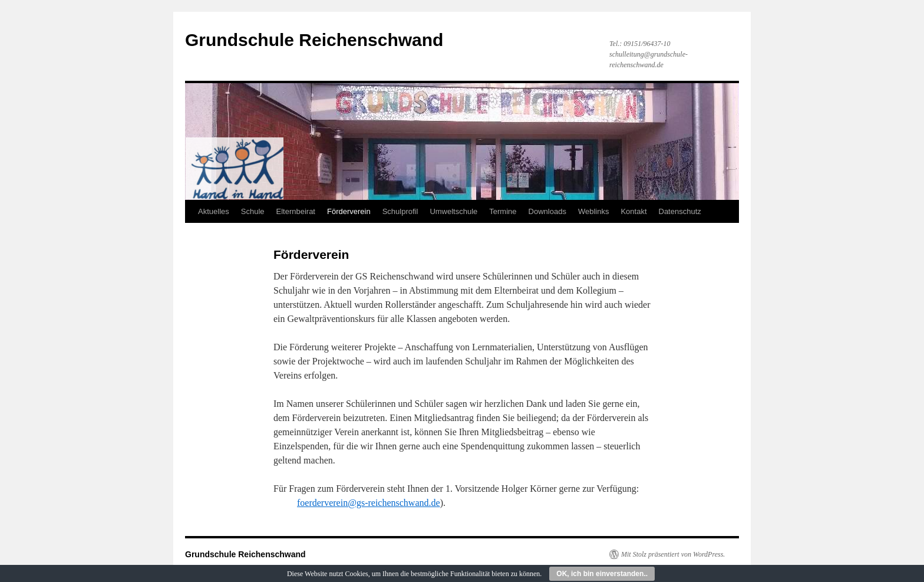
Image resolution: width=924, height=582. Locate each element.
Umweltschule (453, 211)
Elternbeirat (296, 211)
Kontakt (633, 211)
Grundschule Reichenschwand (314, 40)
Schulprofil (400, 211)
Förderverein (349, 211)
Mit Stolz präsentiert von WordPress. (673, 554)
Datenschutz (680, 211)
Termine (503, 211)
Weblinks (594, 211)
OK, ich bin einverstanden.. (602, 574)
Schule (253, 211)
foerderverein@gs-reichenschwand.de (369, 503)
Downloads (547, 211)
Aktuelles (214, 211)
